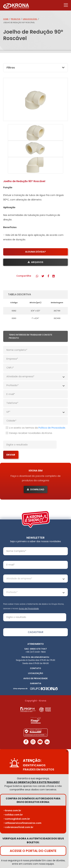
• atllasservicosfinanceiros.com (23, 823)
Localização (36, 673)
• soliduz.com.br (13, 815)
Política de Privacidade (52, 428)
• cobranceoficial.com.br (19, 827)
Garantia (36, 683)
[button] (37, 276)
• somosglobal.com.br (17, 819)
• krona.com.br (12, 810)
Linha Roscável (30, 19)
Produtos (16, 19)
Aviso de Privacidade (29, 608)
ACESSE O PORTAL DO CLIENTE (33, 851)
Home (6, 19)
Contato (35, 668)
